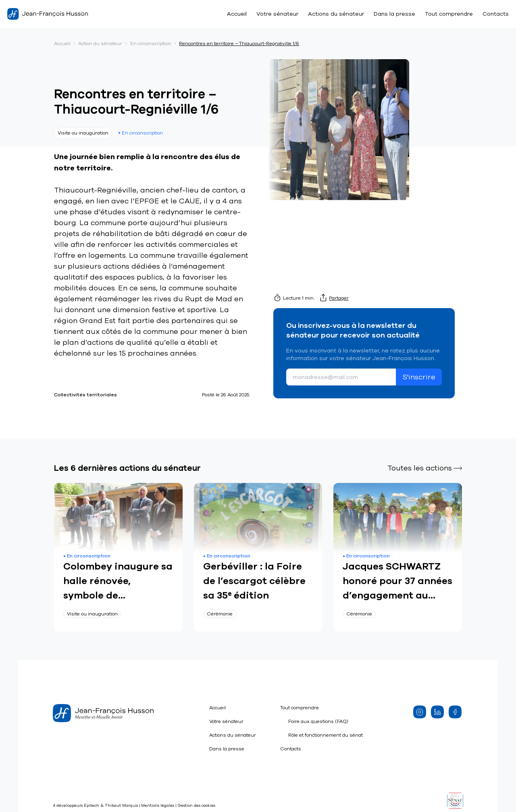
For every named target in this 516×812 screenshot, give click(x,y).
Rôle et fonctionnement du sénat (326, 735)
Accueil (237, 14)
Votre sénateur (277, 14)
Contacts (496, 14)
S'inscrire (419, 377)
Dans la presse (394, 14)
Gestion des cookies (197, 806)
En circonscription (151, 43)
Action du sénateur (100, 43)
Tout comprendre (449, 14)
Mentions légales (158, 806)
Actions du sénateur (336, 14)
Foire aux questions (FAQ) (318, 721)
